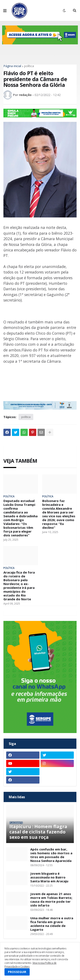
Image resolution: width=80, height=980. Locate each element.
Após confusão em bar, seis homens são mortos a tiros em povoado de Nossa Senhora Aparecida (51, 855)
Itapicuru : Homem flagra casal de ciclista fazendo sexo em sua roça (38, 832)
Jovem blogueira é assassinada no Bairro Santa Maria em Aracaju (49, 877)
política (29, 66)
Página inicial (12, 66)
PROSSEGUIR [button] (17, 972)
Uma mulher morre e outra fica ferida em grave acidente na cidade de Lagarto (52, 924)
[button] (5, 11)
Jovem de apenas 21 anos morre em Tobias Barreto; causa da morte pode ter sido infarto (51, 900)
